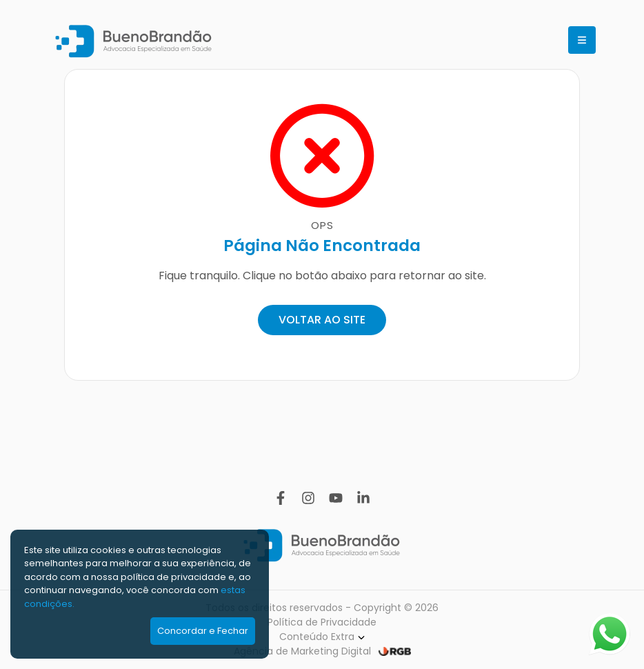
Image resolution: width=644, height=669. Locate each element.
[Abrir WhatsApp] (610, 634)
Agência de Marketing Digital (302, 651)
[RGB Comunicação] (394, 651)
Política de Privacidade (322, 622)
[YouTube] (336, 498)
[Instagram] (308, 498)
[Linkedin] (363, 498)
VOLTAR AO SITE (322, 320)
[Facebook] (281, 498)
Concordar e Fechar (203, 631)
